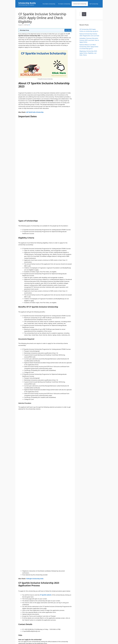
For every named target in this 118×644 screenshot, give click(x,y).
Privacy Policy (69, 490)
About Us (47, 490)
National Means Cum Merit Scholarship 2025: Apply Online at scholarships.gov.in (89, 47)
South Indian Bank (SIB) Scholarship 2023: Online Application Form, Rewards (40, 429)
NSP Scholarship (94, 4)
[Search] (97, 14)
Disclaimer (62, 490)
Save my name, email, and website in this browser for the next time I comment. (44, 476)
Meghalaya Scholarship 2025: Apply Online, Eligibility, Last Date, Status (88, 53)
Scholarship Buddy (27, 3)
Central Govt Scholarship (80, 4)
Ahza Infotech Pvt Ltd (74, 504)
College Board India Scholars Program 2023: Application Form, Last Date (39, 431)
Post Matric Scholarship (49, 4)
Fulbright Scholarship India (35, 330)
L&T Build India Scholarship (35, 112)
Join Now (68, 30)
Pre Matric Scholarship (64, 4)
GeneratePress (69, 508)
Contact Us (54, 490)
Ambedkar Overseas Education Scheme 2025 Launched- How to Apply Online (89, 40)
